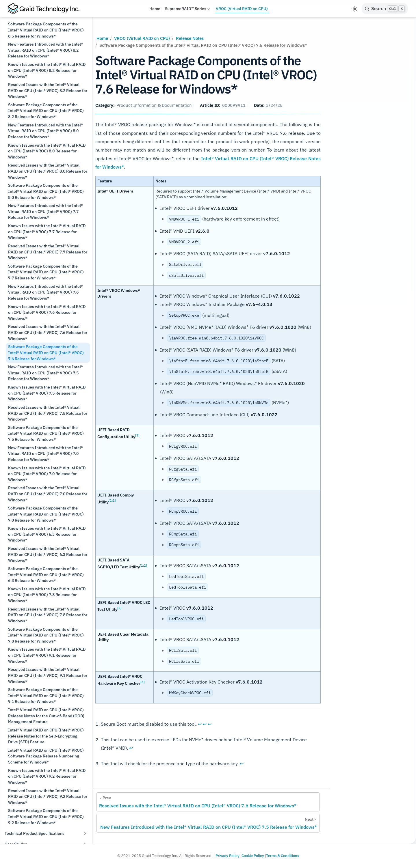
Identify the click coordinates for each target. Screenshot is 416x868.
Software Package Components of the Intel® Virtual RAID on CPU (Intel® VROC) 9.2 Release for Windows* (46, 816)
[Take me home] (46, 9)
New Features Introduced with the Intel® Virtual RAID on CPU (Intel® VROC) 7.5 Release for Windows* (45, 373)
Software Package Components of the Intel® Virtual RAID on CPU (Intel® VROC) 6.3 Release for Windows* (46, 574)
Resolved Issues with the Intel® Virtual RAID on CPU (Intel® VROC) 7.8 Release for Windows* (48, 615)
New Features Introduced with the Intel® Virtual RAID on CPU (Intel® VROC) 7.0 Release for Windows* (45, 453)
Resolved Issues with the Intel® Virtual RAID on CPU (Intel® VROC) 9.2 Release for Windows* (48, 796)
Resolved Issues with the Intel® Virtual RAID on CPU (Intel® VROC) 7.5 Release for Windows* (48, 413)
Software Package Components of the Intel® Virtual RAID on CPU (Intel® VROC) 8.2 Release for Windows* (46, 111)
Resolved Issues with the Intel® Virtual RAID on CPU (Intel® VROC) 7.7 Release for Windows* (48, 252)
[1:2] (143, 565)
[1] (137, 435)
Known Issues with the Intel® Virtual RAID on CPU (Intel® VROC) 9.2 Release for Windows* (47, 776)
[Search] (385, 9)
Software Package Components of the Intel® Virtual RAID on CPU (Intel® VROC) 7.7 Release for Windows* (46, 272)
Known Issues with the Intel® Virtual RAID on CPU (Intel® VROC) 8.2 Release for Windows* (47, 70)
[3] (143, 682)
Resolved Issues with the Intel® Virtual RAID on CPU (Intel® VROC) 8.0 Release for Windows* (48, 171)
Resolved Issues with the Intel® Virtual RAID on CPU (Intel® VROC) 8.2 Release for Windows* (48, 90)
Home (155, 9)
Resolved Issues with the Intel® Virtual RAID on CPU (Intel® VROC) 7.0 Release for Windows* (48, 494)
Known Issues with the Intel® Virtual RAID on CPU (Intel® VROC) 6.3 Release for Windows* (47, 534)
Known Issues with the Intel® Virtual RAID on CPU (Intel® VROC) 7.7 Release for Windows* (47, 232)
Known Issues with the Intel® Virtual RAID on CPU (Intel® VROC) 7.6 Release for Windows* (47, 312)
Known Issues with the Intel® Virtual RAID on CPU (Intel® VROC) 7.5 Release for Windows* (47, 393)
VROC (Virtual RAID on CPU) (242, 9)
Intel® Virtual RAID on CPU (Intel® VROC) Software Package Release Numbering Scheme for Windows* (46, 756)
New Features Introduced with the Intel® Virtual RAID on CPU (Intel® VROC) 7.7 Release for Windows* (45, 211)
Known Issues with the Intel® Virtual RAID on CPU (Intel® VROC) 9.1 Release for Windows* (47, 655)
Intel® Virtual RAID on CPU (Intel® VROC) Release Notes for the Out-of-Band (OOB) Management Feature (46, 716)
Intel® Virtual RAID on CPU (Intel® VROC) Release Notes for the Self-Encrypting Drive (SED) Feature (46, 736)
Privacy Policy (227, 856)
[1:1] (112, 500)
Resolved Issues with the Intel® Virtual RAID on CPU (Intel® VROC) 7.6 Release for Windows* (48, 332)
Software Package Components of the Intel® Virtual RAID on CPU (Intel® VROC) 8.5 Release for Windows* (46, 30)
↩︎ (200, 724)
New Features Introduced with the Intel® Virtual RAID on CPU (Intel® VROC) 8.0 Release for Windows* (45, 131)
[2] (119, 608)
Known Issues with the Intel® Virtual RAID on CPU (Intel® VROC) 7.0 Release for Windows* (47, 474)
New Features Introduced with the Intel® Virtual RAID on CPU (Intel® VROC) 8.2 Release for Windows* (45, 50)
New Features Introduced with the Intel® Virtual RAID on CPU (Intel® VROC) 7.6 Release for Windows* (45, 292)
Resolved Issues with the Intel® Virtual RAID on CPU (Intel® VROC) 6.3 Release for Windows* (48, 554)
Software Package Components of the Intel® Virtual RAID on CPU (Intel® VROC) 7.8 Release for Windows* (46, 635)
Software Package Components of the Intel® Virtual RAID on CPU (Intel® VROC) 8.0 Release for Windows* (46, 191)
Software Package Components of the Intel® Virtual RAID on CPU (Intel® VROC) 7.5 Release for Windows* (46, 433)
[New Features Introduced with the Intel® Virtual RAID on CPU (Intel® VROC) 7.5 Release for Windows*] (208, 823)
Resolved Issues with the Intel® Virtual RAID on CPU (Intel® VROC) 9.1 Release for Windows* (48, 675)
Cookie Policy (253, 856)
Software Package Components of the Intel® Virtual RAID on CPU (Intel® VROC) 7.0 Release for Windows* (46, 514)
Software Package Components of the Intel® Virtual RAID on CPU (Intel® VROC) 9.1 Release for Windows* (46, 695)
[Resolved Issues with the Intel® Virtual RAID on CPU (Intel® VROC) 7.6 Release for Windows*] (208, 802)
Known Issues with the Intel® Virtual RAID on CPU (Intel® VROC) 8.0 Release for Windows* (47, 151)
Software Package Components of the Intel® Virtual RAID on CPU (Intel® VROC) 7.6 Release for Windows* (46, 352)
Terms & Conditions (283, 856)
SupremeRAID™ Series (188, 10)
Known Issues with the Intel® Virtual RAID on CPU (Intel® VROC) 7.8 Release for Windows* (47, 595)
